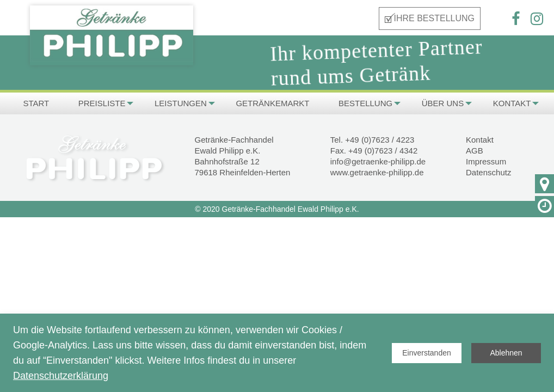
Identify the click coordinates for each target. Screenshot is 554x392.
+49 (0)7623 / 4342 (383, 151)
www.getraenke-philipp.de (377, 172)
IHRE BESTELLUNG (434, 18)
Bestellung (365, 103)
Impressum (486, 161)
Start (36, 103)
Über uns (443, 103)
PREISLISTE (102, 103)
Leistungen (181, 103)
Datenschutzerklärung (61, 376)
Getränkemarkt (272, 103)
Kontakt (512, 103)
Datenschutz (488, 172)
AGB (475, 151)
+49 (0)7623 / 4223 (380, 140)
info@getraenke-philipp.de (378, 161)
